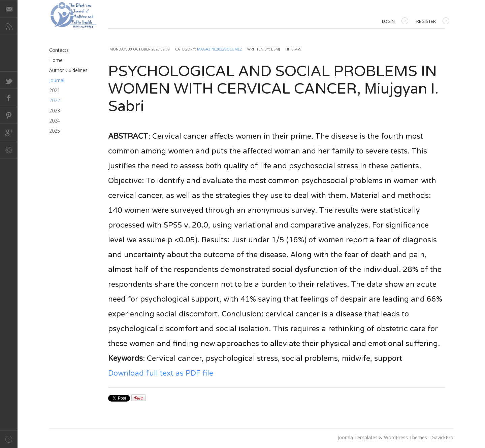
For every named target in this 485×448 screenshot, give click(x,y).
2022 (55, 100)
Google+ (9, 133)
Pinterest (9, 115)
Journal (57, 80)
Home (56, 60)
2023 (55, 111)
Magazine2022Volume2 (219, 49)
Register (433, 22)
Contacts (59, 50)
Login (395, 22)
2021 (55, 90)
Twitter (9, 80)
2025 (55, 131)
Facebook (9, 98)
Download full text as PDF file (161, 373)
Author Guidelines (68, 70)
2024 (55, 121)
